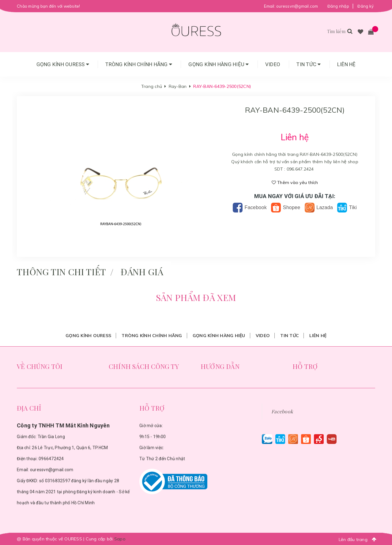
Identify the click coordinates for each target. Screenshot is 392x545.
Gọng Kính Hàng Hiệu (219, 64)
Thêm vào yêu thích (295, 182)
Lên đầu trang (359, 539)
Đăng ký (366, 6)
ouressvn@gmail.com (297, 6)
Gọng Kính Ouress (63, 64)
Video (273, 64)
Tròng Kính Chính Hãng (139, 64)
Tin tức (309, 64)
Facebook (250, 207)
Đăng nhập (338, 6)
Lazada (319, 207)
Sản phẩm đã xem (196, 297)
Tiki (347, 207)
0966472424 (51, 459)
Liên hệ (347, 64)
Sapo (120, 539)
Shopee (286, 207)
